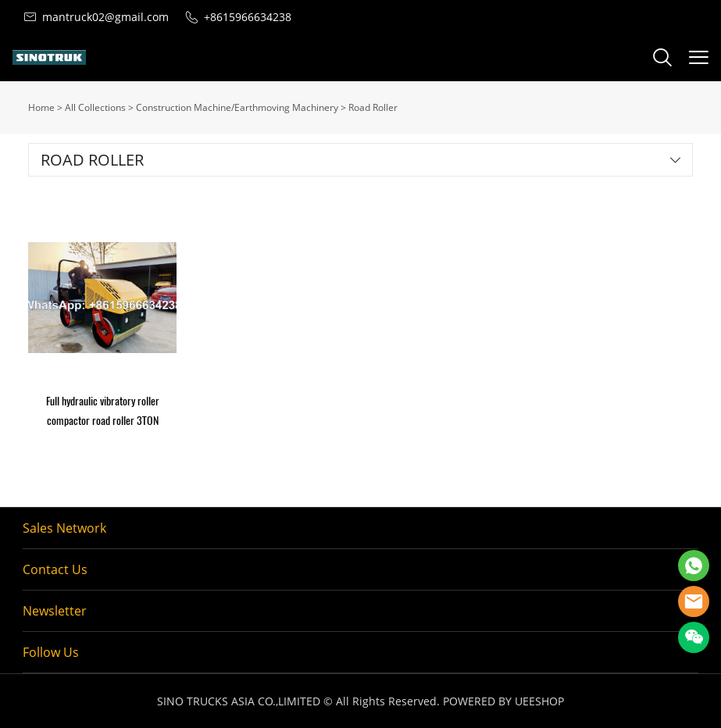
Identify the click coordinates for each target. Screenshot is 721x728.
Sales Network (64, 528)
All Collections (95, 107)
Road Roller (373, 107)
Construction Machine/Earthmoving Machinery (237, 107)
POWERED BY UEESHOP (503, 701)
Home (41, 107)
